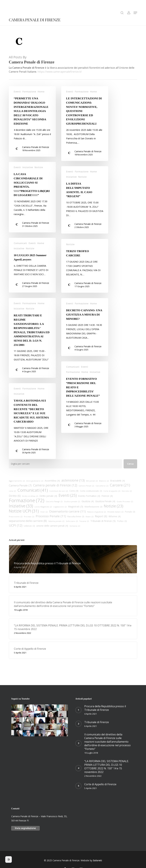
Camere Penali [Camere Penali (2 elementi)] (86, 486)
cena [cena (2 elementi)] (12, 491)
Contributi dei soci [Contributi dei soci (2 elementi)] (59, 491)
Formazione (29, 92)
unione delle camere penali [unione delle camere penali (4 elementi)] (52, 526)
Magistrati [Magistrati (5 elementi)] (76, 506)
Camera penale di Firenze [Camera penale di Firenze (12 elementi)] (55, 485)
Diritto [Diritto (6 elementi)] (15, 496)
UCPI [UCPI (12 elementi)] (16, 525)
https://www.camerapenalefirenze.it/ (60, 72)
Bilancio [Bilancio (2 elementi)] (104, 481)
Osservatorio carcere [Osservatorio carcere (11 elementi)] (67, 511)
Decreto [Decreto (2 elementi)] (127, 491)
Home (41, 92)
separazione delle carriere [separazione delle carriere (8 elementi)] (28, 521)
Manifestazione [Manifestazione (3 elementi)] (93, 507)
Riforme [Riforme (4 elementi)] (115, 516)
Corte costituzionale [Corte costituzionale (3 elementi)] (91, 491)
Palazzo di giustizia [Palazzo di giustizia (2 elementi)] (97, 512)
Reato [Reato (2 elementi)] (90, 517)
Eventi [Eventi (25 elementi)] (68, 495)
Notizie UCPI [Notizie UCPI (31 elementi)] (24, 511)
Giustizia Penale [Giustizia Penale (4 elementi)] (105, 501)
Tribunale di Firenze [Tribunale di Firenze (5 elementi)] (103, 521)
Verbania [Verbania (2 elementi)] (75, 526)
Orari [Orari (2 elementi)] (44, 512)
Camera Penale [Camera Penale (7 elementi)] (20, 485)
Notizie (39, 179)
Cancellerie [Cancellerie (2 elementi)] (102, 486)
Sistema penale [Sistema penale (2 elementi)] (56, 521)
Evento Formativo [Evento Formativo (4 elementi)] (89, 496)
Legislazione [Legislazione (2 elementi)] (60, 507)
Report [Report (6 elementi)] (101, 516)
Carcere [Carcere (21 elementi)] (120, 485)
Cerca (130, 464)
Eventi (17, 92)
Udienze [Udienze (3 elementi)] (29, 526)
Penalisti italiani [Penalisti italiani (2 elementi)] (115, 512)
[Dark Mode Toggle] (9, 859)
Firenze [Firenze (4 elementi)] (107, 496)
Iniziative (28, 179)
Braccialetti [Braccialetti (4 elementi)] (118, 481)
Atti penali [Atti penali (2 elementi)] (92, 481)
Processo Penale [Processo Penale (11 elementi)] (51, 516)
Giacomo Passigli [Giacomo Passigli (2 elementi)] (54, 502)
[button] (135, 13)
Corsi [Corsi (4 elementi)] (74, 491)
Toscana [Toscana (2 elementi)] (84, 521)
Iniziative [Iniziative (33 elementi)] (21, 506)
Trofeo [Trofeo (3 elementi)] (122, 521)
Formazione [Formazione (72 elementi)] (27, 500)
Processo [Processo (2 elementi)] (29, 517)
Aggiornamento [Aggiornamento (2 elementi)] (17, 481)
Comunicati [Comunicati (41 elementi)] (33, 490)
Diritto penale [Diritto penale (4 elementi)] (48, 496)
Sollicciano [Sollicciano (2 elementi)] (72, 521)
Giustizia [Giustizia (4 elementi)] (88, 501)
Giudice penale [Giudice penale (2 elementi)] (72, 502)
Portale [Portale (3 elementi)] (130, 512)
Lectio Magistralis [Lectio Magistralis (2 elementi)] (43, 507)
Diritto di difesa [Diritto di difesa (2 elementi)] (30, 496)
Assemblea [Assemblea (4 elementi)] (52, 481)
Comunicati (20, 255)
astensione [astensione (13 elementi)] (73, 480)
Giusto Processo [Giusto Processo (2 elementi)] (125, 502)
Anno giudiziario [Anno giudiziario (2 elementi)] (35, 481)
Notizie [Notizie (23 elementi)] (114, 506)
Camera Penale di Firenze (35, 20)
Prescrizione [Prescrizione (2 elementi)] (16, 517)
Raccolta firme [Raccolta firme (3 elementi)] (76, 517)
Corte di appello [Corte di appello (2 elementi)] (112, 491)
